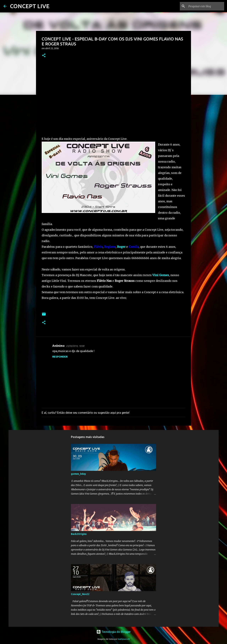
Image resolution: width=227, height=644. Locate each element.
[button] (44, 56)
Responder (60, 357)
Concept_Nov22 (80, 594)
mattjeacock (124, 639)
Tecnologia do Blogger (114, 632)
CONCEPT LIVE (30, 6)
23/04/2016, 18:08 (75, 346)
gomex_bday (78, 474)
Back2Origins (79, 534)
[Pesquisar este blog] (206, 6)
